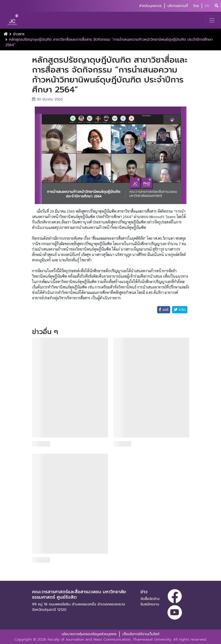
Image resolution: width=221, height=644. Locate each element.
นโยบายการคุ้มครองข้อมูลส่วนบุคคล (89, 634)
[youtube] (175, 612)
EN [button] (207, 6)
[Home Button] (6, 34)
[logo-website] (13, 20)
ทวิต (181, 310)
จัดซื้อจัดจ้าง (150, 599)
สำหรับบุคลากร (150, 6)
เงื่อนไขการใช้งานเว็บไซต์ (141, 634)
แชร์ (165, 310)
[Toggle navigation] (212, 20)
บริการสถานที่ (178, 6)
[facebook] (175, 596)
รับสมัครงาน (150, 604)
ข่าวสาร (19, 34)
